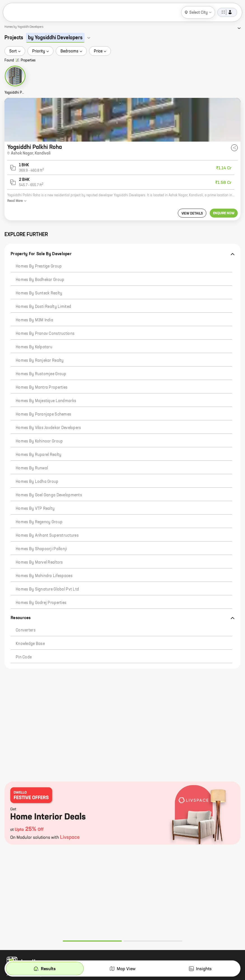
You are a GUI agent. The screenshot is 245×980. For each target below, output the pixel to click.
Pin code (24, 657)
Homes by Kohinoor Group (39, 441)
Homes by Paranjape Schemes (43, 414)
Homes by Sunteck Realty (39, 293)
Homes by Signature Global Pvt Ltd (47, 589)
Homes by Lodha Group (37, 482)
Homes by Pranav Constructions (45, 334)
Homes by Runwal (32, 468)
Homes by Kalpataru (34, 347)
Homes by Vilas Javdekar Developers (48, 428)
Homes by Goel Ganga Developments (49, 495)
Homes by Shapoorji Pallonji (41, 549)
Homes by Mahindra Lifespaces (44, 576)
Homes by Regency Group (39, 522)
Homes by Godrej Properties (41, 603)
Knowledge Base (30, 644)
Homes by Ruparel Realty (39, 455)
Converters (26, 630)
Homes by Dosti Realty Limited (43, 307)
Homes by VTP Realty (35, 509)
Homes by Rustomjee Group (41, 374)
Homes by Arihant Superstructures (47, 536)
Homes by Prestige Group (39, 266)
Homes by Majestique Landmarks (46, 401)
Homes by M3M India (34, 320)
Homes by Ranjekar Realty (40, 361)
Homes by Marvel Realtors (39, 562)
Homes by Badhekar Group (40, 280)
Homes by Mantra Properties (42, 388)
